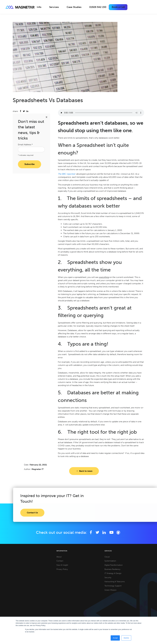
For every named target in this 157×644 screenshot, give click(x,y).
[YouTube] (112, 532)
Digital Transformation (114, 565)
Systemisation (110, 561)
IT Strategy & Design (113, 573)
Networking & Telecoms (115, 582)
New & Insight (62, 565)
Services (54, 7)
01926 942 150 (98, 7)
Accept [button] (115, 638)
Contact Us (32, 513)
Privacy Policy (62, 569)
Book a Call (118, 7)
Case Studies (74, 7)
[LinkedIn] (104, 532)
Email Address (25, 145)
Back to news (84, 471)
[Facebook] (91, 532)
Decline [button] (126, 638)
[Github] (118, 532)
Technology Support (113, 586)
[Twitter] (97, 532)
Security (108, 577)
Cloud (107, 557)
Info (39, 7)
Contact (60, 561)
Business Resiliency (112, 569)
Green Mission (110, 590)
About (59, 557)
